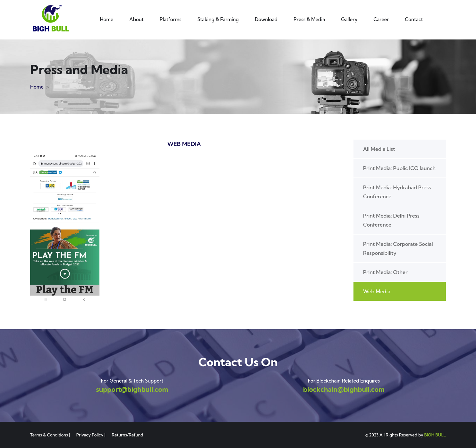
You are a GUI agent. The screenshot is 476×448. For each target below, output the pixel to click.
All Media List (379, 149)
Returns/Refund (127, 435)
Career (381, 19)
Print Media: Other (385, 272)
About (136, 19)
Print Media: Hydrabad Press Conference (397, 192)
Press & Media (309, 19)
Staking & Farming (218, 19)
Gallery (349, 19)
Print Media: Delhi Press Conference (391, 220)
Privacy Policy (90, 435)
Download (266, 19)
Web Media (377, 291)
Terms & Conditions (49, 435)
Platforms (171, 19)
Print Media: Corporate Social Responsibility (398, 248)
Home (106, 19)
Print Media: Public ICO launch (399, 168)
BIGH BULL (435, 435)
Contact (414, 19)
